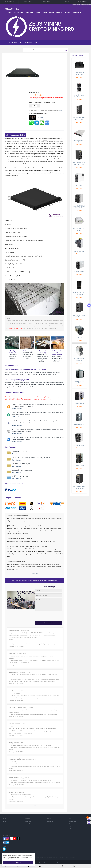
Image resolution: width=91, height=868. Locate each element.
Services (52, 13)
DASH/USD (46, 2)
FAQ (70, 826)
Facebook (4, 839)
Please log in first (49, 623)
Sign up (79, 13)
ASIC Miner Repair (18, 13)
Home (6, 42)
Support (38, 13)
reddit (11, 839)
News (70, 824)
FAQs (61, 110)
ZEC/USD (64, 2)
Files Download (50, 824)
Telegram (8, 843)
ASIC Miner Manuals (51, 826)
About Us (5, 822)
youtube (15, 839)
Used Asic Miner (28, 824)
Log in (74, 13)
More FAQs (35, 573)
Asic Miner (14, 42)
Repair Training (30, 13)
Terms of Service (6, 826)
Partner (45, 13)
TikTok (18, 839)
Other (22, 42)
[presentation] (49, 616)
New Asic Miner (28, 822)
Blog (70, 828)
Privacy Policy (6, 824)
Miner (10, 13)
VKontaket (4, 843)
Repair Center (50, 828)
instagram (8, 839)
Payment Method (72, 822)
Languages (67, 13)
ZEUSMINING (12, 9)
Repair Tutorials (50, 822)
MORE (35, 806)
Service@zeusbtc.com (4, 849)
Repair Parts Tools (29, 826)
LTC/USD (27, 2)
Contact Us (59, 13)
